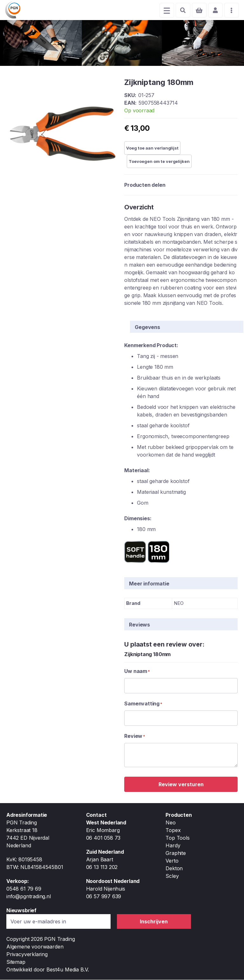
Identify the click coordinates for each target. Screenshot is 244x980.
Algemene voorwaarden (35, 947)
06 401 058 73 (103, 838)
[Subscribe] (154, 922)
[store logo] (14, 10)
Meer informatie (149, 584)
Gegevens (147, 328)
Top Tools (177, 838)
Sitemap (16, 962)
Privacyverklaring (27, 955)
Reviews (139, 625)
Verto (172, 861)
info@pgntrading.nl (29, 897)
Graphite (176, 853)
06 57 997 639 (104, 897)
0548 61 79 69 (24, 889)
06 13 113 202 (102, 867)
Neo (170, 823)
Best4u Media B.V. (68, 970)
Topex (173, 830)
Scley (172, 876)
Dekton (174, 869)
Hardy (173, 846)
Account (214, 10)
